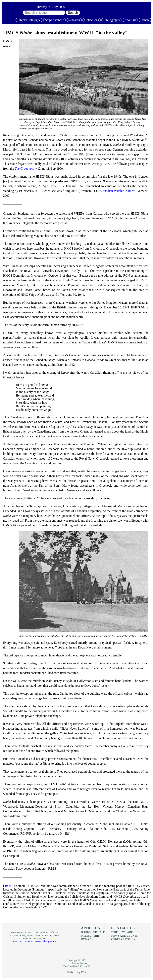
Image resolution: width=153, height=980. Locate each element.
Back (8, 886)
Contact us (123, 928)
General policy (123, 939)
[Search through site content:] (44, 13)
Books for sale (93, 932)
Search (73, 13)
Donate (145, 20)
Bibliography (112, 20)
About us (130, 20)
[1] (147, 139)
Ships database (54, 20)
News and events (125, 936)
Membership (90, 936)
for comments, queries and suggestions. (38, 941)
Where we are (122, 932)
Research (74, 20)
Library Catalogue (29, 20)
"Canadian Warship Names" (118, 191)
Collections (92, 20)
